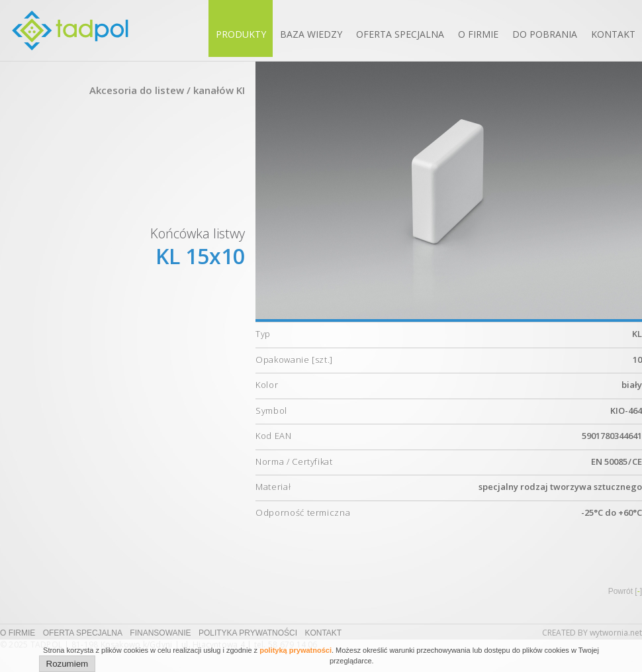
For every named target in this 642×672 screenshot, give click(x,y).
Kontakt (613, 34)
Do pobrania (545, 34)
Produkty (241, 34)
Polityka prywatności (248, 633)
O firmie (478, 34)
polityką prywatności (296, 650)
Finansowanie (160, 633)
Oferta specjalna (400, 34)
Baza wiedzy (311, 34)
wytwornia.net (616, 633)
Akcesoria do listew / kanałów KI (167, 90)
